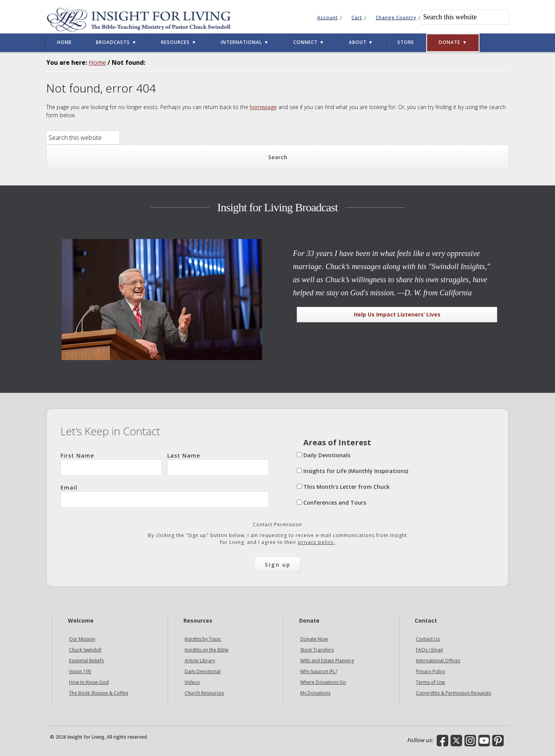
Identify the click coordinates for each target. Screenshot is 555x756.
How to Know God (89, 682)
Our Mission (82, 639)
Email (165, 496)
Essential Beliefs (86, 661)
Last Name (218, 464)
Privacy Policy (431, 671)
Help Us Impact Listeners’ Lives (397, 314)
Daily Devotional (203, 671)
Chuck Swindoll (85, 650)
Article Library (200, 661)
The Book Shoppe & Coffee (99, 693)
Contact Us (428, 639)
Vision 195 (80, 671)
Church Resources (204, 693)
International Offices (438, 661)
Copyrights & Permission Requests (453, 693)
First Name (111, 464)
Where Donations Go (323, 682)
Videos (192, 682)
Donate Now (314, 639)
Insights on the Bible (207, 650)
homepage (263, 107)
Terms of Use (431, 682)
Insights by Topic (203, 639)
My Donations (315, 693)
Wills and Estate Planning (327, 661)
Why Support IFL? (319, 671)
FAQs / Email (429, 650)
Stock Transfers (317, 650)
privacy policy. (316, 542)
